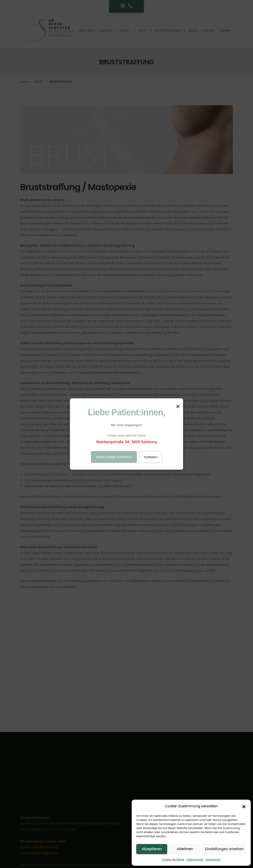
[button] (244, 806)
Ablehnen (185, 849)
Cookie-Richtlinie (173, 860)
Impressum (213, 860)
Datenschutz (195, 860)
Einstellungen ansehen (224, 849)
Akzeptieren (152, 849)
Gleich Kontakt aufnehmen (114, 457)
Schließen (151, 457)
